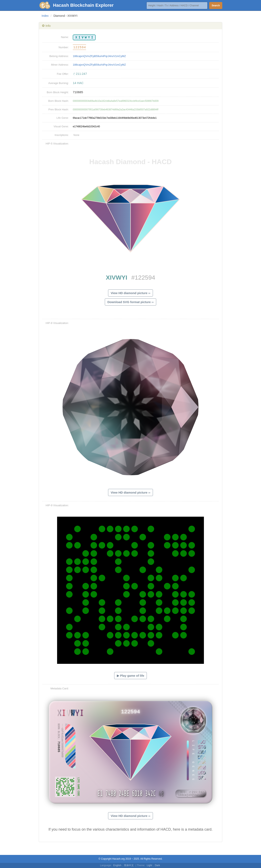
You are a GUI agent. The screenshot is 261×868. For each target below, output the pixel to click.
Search (216, 6)
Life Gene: (63, 118)
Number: (64, 47)
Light (149, 865)
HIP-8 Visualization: (57, 323)
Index (45, 16)
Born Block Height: (58, 92)
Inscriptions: (62, 135)
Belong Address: (59, 56)
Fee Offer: (63, 74)
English (117, 865)
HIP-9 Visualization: (57, 505)
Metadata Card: (60, 688)
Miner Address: (60, 65)
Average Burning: (59, 83)
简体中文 (129, 865)
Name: (65, 37)
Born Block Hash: (59, 101)
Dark (157, 865)
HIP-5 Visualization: (57, 144)
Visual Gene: (61, 126)
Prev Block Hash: (59, 109)
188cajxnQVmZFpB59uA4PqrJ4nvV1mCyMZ (99, 56)
